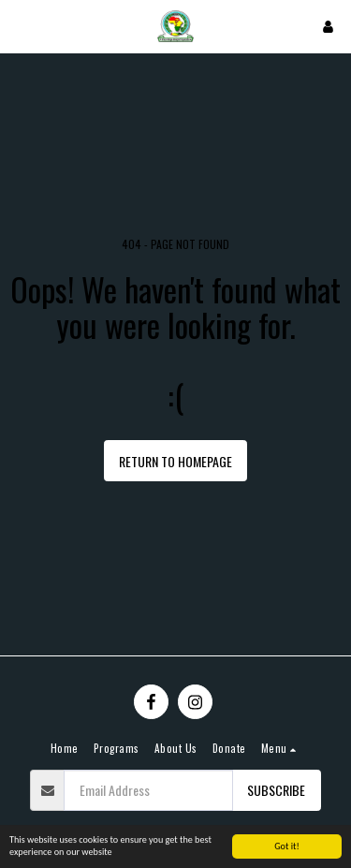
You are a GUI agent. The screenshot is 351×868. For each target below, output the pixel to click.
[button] (21, 26)
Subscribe (276, 790)
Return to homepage (175, 461)
